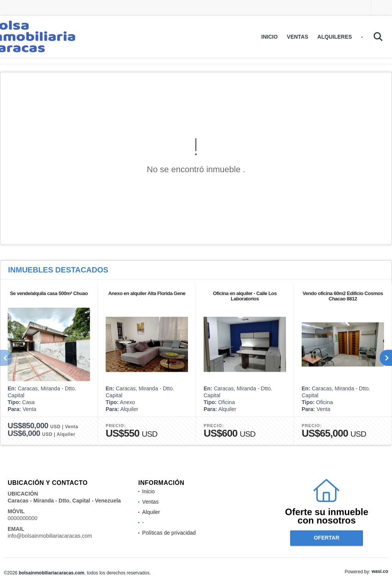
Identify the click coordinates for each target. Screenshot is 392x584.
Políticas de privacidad (169, 533)
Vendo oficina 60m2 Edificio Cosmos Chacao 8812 (343, 296)
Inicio (270, 37)
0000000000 (23, 518)
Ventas (297, 37)
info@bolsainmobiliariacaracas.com (50, 536)
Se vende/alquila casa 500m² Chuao (49, 293)
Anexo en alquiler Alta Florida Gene (147, 293)
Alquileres (335, 37)
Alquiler (151, 512)
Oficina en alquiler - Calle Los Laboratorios (245, 296)
